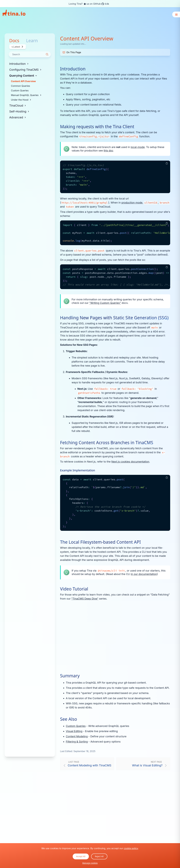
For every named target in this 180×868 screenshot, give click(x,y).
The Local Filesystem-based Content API (100, 542)
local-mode (138, 147)
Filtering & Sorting (77, 742)
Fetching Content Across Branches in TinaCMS (107, 443)
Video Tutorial (74, 589)
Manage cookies (90, 863)
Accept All (81, 856)
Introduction (73, 69)
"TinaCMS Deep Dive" (85, 599)
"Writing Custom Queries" (105, 303)
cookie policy (131, 848)
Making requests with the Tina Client (97, 127)
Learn (32, 41)
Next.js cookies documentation (130, 462)
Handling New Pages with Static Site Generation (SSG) (114, 318)
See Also (69, 719)
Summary (70, 676)
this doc (108, 151)
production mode (132, 203)
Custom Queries (76, 726)
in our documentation (144, 574)
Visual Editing (74, 731)
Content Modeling (77, 736)
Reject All (99, 856)
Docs (14, 41)
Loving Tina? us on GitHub (89, 4)
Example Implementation (78, 470)
